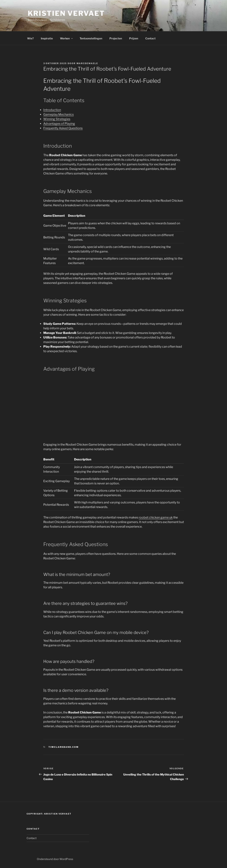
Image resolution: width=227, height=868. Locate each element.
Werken (67, 38)
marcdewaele (87, 63)
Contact (150, 38)
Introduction (52, 110)
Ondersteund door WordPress (55, 859)
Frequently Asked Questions (63, 128)
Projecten (116, 38)
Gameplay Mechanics (59, 114)
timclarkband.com (64, 747)
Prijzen (134, 38)
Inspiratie (47, 38)
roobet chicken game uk (156, 517)
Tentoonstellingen (91, 38)
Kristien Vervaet (66, 13)
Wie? (30, 38)
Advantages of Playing (59, 124)
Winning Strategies (57, 119)
